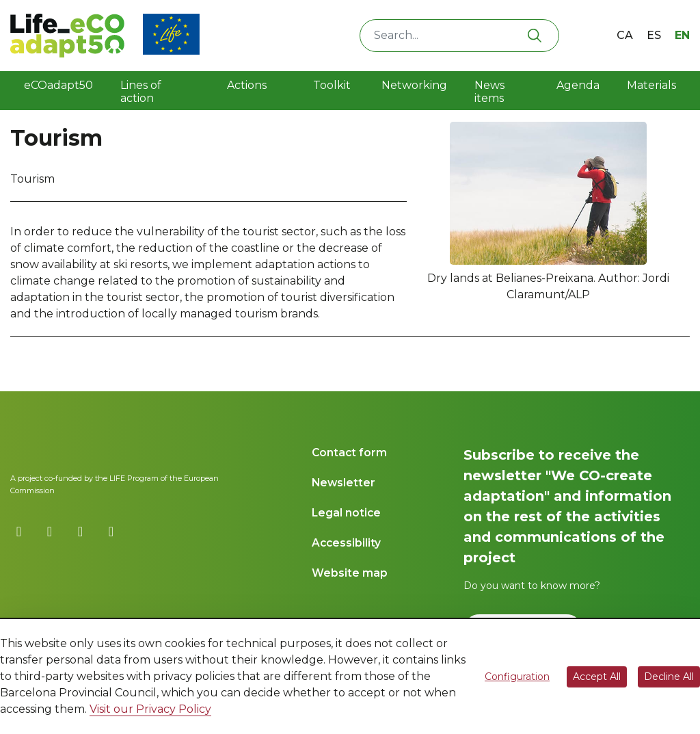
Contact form (349, 453)
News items (489, 92)
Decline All (669, 677)
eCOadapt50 (58, 85)
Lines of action (141, 92)
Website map (350, 573)
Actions (247, 85)
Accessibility (346, 543)
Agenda (578, 85)
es (654, 35)
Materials (651, 85)
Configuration (517, 677)
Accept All (597, 677)
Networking (414, 85)
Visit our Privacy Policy (150, 709)
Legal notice (346, 513)
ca (625, 35)
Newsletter (344, 483)
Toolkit (329, 92)
